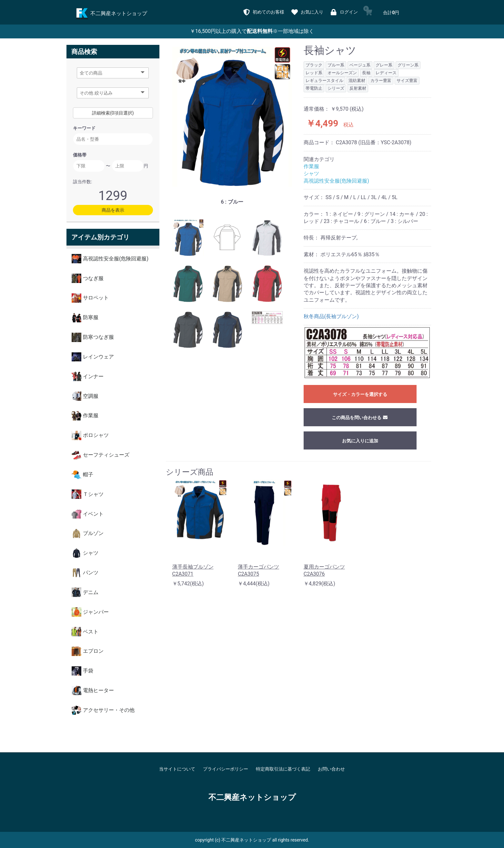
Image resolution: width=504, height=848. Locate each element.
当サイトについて (177, 769)
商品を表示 (113, 210)
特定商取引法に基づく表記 (283, 769)
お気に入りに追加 (360, 441)
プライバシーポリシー (226, 769)
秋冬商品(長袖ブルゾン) (331, 316)
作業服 (311, 166)
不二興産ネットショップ (252, 797)
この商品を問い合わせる (360, 418)
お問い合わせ (331, 769)
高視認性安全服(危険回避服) (336, 181)
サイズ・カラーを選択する (360, 394)
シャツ (311, 173)
